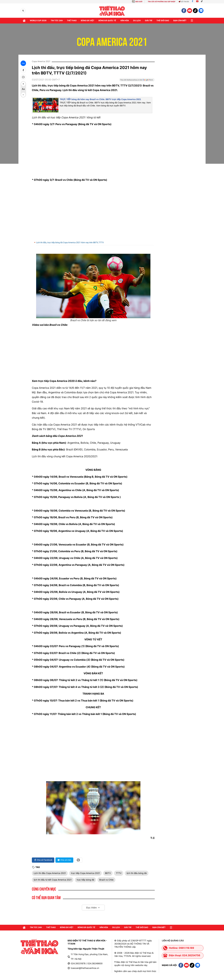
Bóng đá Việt (87, 21)
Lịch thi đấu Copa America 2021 (50, 873)
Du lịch (137, 21)
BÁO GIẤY (139, 2)
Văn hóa (125, 21)
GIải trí (148, 21)
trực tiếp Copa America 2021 (85, 873)
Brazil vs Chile (106, 880)
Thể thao (72, 21)
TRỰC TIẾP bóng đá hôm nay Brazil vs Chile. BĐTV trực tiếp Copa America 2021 (100, 99)
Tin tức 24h (57, 21)
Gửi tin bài (184, 2)
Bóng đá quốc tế (107, 21)
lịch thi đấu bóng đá (137, 873)
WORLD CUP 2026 (38, 21)
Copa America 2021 (112, 40)
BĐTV (108, 873)
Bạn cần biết (180, 21)
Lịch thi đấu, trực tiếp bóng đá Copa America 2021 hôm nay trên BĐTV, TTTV (70, 243)
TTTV (119, 873)
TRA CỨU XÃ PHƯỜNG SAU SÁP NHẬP (162, 2)
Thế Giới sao (163, 21)
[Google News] (137, 81)
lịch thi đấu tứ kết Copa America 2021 (53, 880)
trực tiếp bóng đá (85, 880)
